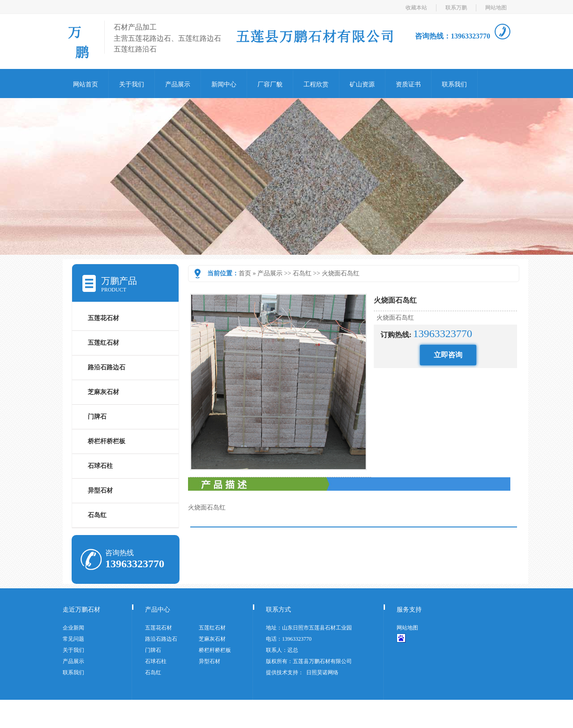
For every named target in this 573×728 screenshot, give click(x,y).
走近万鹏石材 (81, 610)
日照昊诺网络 (322, 672)
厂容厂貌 (270, 84)
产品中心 (158, 610)
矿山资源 (362, 84)
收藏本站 (416, 8)
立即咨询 (448, 355)
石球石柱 (100, 466)
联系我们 (454, 84)
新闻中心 (224, 84)
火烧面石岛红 (341, 273)
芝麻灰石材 (103, 392)
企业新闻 (73, 628)
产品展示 (178, 84)
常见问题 (73, 639)
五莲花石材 (103, 318)
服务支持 (409, 610)
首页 (245, 273)
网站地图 (496, 8)
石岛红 (302, 273)
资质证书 (408, 84)
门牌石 (97, 417)
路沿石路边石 (107, 367)
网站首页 (86, 84)
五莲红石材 (103, 343)
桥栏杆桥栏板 (107, 441)
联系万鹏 (456, 8)
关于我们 (132, 84)
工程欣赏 (316, 84)
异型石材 (100, 490)
